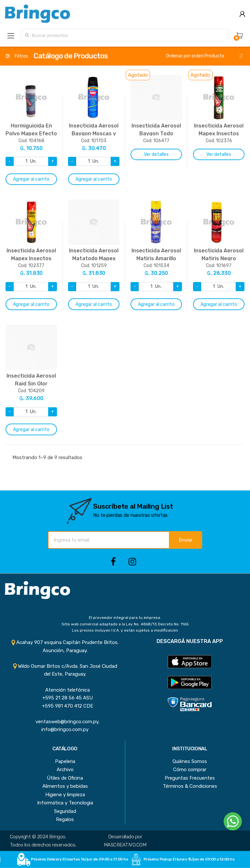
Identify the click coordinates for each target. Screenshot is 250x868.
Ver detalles (156, 154)
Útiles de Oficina (65, 778)
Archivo (65, 770)
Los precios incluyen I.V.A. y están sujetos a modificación (125, 630)
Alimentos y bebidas (65, 786)
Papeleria (65, 761)
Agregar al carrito (31, 179)
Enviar (186, 540)
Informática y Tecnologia (65, 803)
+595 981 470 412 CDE (65, 706)
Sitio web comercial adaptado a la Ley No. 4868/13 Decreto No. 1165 (125, 624)
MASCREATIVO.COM (125, 845)
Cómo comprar (190, 770)
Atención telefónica (65, 690)
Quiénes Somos (190, 761)
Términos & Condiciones (190, 786)
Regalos (65, 819)
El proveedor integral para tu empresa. (125, 618)
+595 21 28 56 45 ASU (65, 698)
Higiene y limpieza (65, 795)
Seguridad (65, 811)
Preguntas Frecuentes (190, 778)
